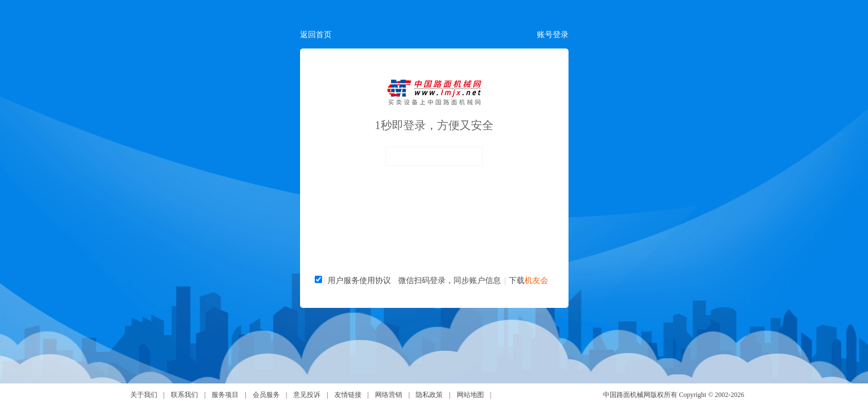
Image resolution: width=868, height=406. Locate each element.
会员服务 (266, 395)
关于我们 (144, 395)
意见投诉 (307, 395)
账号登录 (553, 35)
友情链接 (348, 395)
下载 (528, 281)
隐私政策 (429, 395)
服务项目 (225, 395)
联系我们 (184, 395)
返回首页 (316, 35)
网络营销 (389, 395)
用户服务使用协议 (359, 281)
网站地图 (470, 395)
